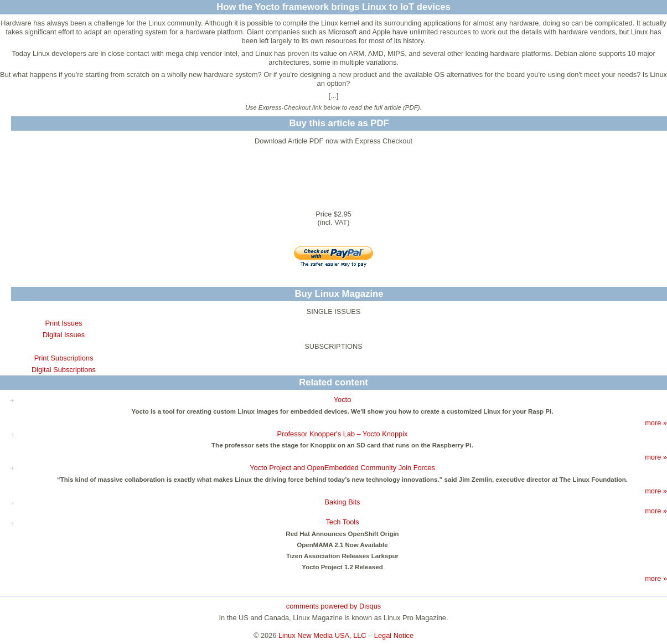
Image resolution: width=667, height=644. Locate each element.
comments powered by (333, 606)
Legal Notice (394, 635)
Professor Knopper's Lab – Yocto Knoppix (343, 434)
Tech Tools (342, 522)
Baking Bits (342, 502)
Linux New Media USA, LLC (322, 635)
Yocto (343, 400)
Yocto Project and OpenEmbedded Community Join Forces (342, 468)
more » (656, 423)
